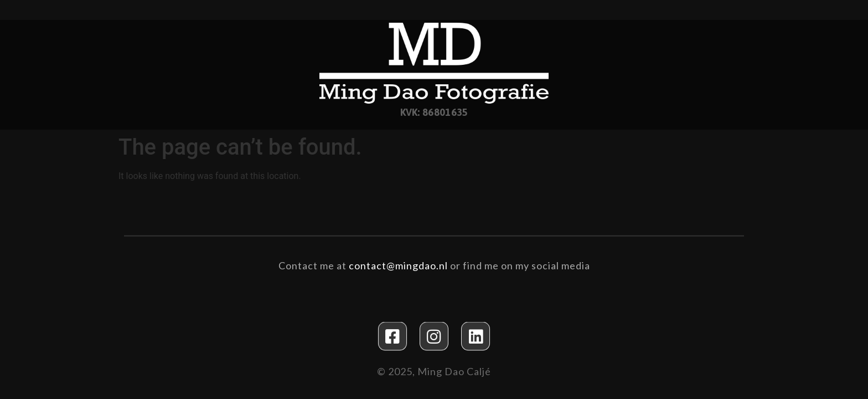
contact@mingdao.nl (398, 265)
